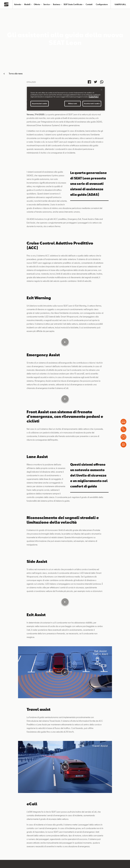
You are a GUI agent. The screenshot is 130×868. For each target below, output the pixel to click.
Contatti (89, 4)
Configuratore (102, 4)
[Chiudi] (101, 90)
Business (57, 4)
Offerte (37, 4)
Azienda (17, 4)
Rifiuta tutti (73, 104)
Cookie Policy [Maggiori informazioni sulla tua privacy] (94, 97)
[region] (66, 99)
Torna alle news (16, 74)
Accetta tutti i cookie (92, 104)
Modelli (27, 4)
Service (47, 4)
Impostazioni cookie (40, 104)
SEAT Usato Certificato (73, 4)
